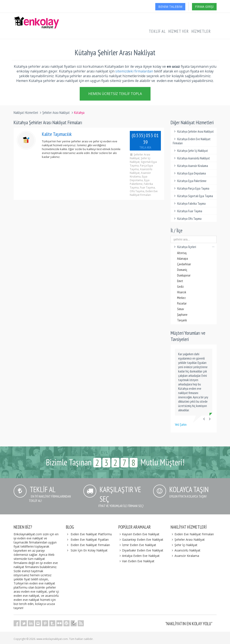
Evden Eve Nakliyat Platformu (91, 534)
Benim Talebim (170, 7)
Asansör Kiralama (185, 556)
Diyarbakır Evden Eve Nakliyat (141, 550)
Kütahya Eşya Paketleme (190, 181)
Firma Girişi (204, 7)
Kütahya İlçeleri (194, 247)
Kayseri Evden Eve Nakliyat (139, 534)
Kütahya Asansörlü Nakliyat (191, 158)
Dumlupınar (184, 275)
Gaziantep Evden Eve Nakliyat (141, 540)
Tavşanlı (182, 320)
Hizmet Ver (178, 31)
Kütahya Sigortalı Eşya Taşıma (193, 196)
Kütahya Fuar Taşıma (187, 211)
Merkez (181, 298)
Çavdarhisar (184, 264)
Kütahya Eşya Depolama (189, 173)
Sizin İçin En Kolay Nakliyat (89, 550)
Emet (180, 281)
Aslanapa (182, 258)
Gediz (180, 287)
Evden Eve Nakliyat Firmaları (90, 545)
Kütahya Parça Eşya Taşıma (191, 188)
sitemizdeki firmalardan (134, 71)
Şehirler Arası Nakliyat (56, 113)
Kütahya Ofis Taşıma (187, 219)
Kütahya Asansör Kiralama (190, 166)
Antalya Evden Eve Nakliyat (139, 556)
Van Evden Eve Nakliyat (136, 561)
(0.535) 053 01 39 (145, 141)
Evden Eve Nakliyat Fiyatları (90, 540)
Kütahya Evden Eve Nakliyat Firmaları (192, 141)
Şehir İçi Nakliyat (184, 545)
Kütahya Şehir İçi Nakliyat (190, 151)
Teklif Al (157, 31)
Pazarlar (182, 303)
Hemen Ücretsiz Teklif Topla (115, 94)
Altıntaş (182, 253)
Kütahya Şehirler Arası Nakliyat (193, 131)
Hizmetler (201, 31)
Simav (181, 309)
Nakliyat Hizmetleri (26, 113)
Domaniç (182, 270)
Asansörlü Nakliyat (186, 550)
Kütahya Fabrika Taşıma (189, 203)
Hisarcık (182, 292)
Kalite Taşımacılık (57, 134)
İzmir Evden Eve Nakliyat (137, 545)
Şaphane (182, 315)
